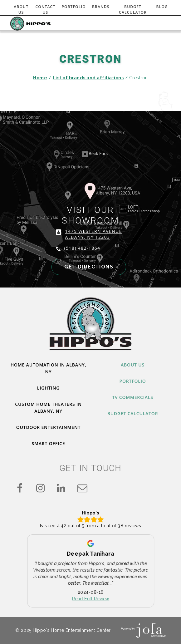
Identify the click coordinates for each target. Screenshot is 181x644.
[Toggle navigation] (162, 24)
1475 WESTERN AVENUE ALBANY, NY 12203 (93, 234)
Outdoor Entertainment (48, 427)
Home (40, 78)
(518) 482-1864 (82, 248)
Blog (162, 7)
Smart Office (49, 443)
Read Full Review (91, 599)
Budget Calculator (133, 10)
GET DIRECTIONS (89, 267)
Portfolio (74, 7)
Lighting (48, 388)
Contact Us (45, 10)
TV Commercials (133, 397)
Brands (101, 7)
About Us (21, 10)
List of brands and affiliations (88, 78)
